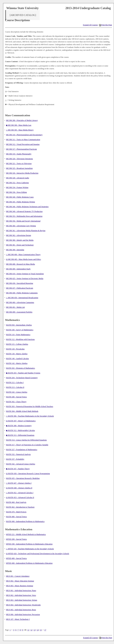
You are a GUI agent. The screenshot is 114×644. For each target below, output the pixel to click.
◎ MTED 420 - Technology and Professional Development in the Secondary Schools (38, 554)
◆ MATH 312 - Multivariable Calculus (20, 430)
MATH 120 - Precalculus (15, 349)
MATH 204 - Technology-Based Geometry (22, 378)
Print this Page (106, 25)
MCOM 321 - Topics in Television (19, 164)
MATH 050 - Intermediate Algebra (19, 325)
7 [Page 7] (18, 630)
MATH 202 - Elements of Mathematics (20, 368)
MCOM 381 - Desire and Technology (20, 245)
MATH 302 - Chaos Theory (16, 402)
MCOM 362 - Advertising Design (18, 235)
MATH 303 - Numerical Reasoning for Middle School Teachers (30, 406)
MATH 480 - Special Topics (16, 517)
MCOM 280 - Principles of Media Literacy (22, 120)
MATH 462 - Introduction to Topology (20, 507)
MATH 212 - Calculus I (15, 383)
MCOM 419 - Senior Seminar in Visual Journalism (25, 274)
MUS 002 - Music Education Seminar (20, 581)
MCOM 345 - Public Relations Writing (20, 202)
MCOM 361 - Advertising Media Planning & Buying (26, 231)
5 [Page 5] (14, 630)
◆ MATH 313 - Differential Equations (20, 435)
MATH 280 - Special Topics (16, 397)
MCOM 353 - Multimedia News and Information (24, 216)
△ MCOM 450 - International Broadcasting (22, 298)
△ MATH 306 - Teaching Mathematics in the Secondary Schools (30, 416)
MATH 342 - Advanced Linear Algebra (20, 464)
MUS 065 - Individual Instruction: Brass (21, 610)
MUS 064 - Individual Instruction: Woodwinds (23, 605)
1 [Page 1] (10, 630)
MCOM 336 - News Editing (16, 192)
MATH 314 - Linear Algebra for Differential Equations (26, 440)
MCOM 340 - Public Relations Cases (20, 197)
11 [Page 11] (28, 630)
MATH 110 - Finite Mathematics (18, 335)
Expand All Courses (90, 25)
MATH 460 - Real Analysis (16, 502)
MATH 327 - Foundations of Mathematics (22, 450)
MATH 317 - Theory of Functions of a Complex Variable (27, 445)
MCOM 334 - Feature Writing (17, 187)
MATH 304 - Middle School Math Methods (22, 411)
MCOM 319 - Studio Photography (19, 154)
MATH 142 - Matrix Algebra (17, 363)
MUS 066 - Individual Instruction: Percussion (23, 614)
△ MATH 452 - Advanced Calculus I (20, 493)
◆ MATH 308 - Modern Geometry (19, 426)
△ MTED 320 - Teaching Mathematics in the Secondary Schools (30, 549)
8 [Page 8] (20, 630)
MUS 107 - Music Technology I (18, 619)
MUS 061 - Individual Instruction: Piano (21, 591)
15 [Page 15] (41, 630)
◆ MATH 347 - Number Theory (18, 469)
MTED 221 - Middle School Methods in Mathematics (26, 534)
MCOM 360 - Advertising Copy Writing (21, 226)
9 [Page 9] (22, 630)
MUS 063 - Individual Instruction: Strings (22, 600)
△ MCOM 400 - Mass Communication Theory (23, 255)
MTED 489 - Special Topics (16, 558)
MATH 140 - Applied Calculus (17, 359)
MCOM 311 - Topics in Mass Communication (23, 140)
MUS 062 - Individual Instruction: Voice (21, 595)
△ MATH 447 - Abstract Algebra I (19, 483)
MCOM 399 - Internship (15, 250)
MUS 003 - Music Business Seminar (20, 586)
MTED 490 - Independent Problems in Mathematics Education (29, 563)
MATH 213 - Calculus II (15, 387)
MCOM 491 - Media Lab (15, 307)
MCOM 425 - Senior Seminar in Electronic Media (25, 278)
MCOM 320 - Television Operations (19, 159)
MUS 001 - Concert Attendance (18, 576)
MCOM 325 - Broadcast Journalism (19, 168)
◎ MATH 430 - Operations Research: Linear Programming (28, 474)
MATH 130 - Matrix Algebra (17, 354)
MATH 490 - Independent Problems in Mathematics (25, 521)
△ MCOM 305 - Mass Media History (20, 130)
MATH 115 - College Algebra (17, 344)
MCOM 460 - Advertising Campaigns (20, 302)
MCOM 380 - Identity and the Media (20, 240)
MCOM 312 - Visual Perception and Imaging (23, 144)
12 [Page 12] (31, 630)
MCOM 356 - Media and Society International (23, 221)
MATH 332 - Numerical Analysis (18, 454)
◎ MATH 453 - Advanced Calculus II (20, 497)
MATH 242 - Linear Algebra (17, 392)
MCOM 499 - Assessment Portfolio (19, 312)
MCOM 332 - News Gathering (17, 183)
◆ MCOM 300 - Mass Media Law (19, 125)
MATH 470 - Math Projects (16, 512)
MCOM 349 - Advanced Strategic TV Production (24, 211)
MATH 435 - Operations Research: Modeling (23, 478)
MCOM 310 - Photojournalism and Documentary (24, 135)
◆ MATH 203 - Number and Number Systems (23, 373)
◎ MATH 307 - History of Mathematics (21, 421)
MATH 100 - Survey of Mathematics (20, 330)
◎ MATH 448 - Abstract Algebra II (19, 488)
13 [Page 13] (35, 630)
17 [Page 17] (45, 630)
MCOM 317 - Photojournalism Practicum (21, 149)
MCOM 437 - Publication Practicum (19, 288)
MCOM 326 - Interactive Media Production (22, 173)
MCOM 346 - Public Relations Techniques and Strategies (27, 207)
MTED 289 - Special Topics (16, 539)
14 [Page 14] (38, 630)
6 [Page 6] (16, 630)
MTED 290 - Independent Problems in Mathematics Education (29, 544)
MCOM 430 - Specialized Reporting (19, 283)
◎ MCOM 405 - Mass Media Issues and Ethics (23, 259)
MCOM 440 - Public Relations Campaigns (22, 293)
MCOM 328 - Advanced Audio (17, 178)
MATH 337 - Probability (15, 459)
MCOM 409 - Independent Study (18, 269)
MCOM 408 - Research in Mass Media (20, 264)
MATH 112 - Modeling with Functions (20, 339)
